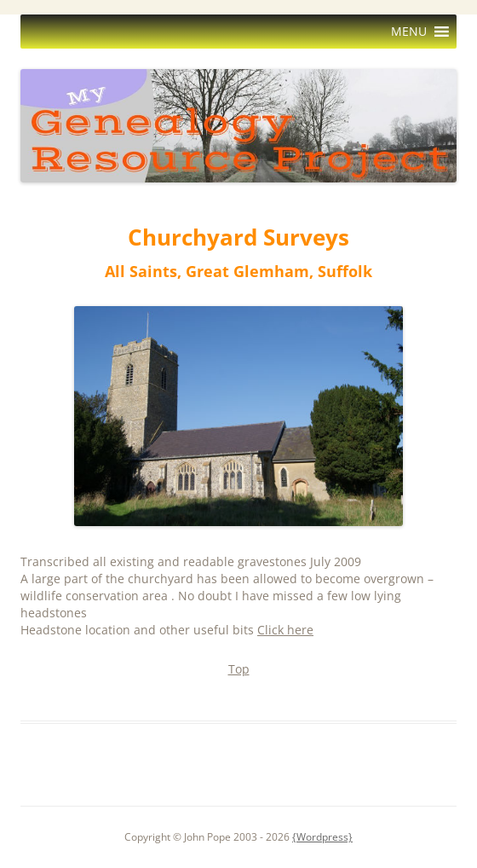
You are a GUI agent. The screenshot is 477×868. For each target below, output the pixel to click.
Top (239, 669)
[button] (409, 32)
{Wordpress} (322, 837)
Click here (285, 630)
